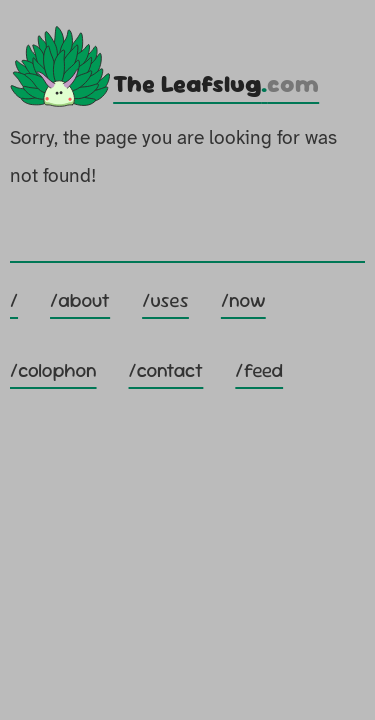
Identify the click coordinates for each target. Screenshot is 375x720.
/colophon (53, 370)
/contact (166, 370)
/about (80, 300)
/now (243, 300)
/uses (165, 300)
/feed (259, 370)
